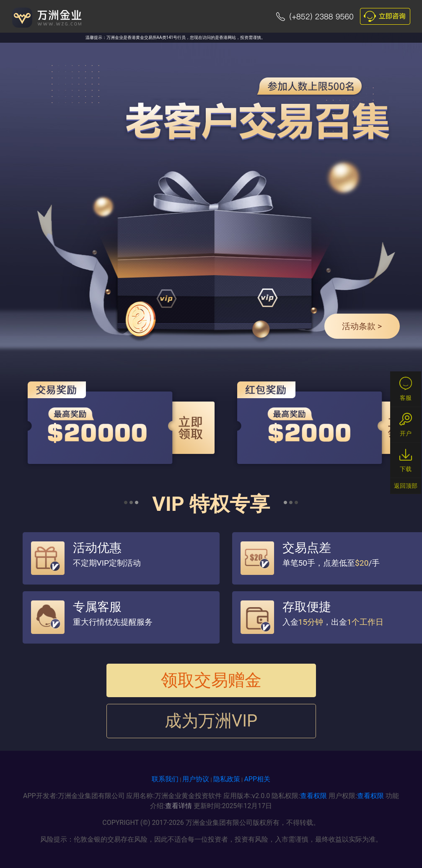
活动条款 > (362, 326)
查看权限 (313, 796)
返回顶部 (406, 486)
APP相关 (257, 779)
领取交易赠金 (211, 680)
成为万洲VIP (211, 721)
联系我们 (165, 779)
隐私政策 (227, 779)
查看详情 (179, 806)
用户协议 (196, 779)
